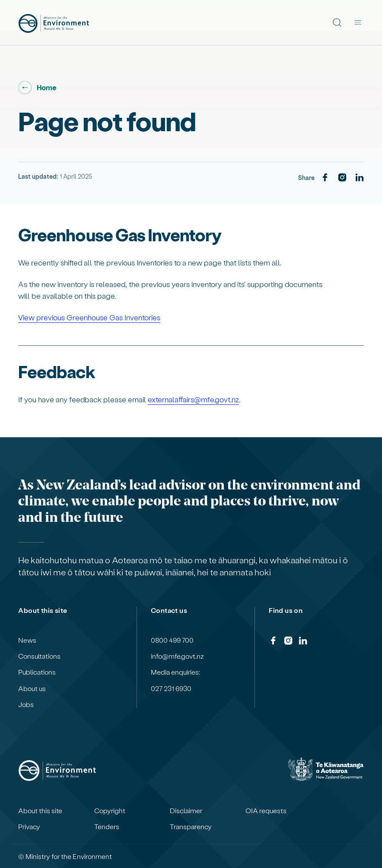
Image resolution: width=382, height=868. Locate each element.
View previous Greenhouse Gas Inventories (89, 317)
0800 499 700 (172, 640)
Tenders (107, 827)
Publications (37, 672)
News (27, 640)
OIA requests (266, 811)
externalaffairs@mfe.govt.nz (193, 399)
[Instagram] (342, 178)
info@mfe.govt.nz (177, 656)
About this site (40, 811)
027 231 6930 (171, 688)
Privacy (29, 827)
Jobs (26, 704)
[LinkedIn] (360, 178)
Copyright (110, 811)
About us (32, 688)
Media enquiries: (175, 672)
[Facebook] (325, 178)
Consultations (39, 656)
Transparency (191, 827)
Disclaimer (186, 811)
